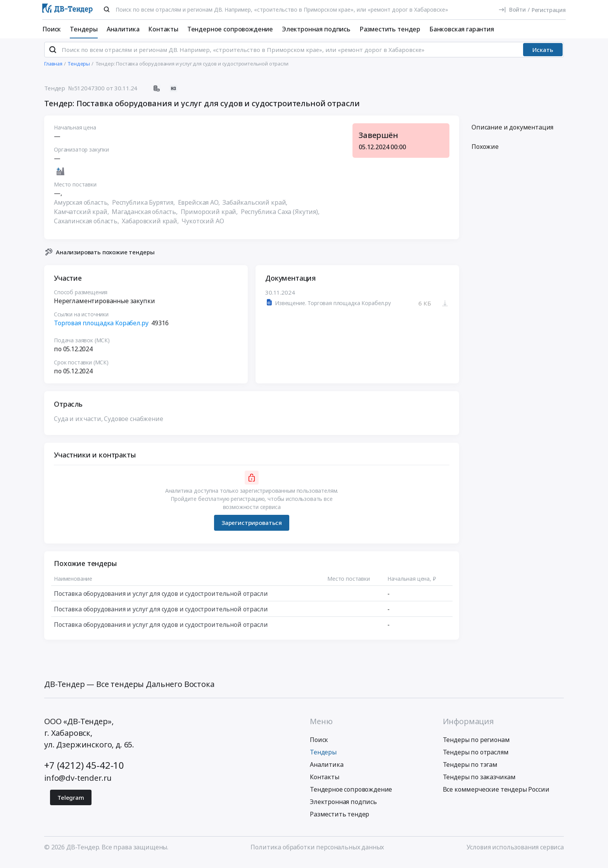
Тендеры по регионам (476, 746)
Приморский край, (210, 218)
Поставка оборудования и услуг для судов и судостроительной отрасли (161, 600)
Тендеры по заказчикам (479, 783)
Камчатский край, (82, 218)
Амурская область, (82, 209)
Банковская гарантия (462, 29)
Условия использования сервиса (515, 854)
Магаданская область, (145, 218)
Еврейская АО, (200, 209)
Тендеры (84, 29)
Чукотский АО (203, 228)
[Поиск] (107, 9)
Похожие (485, 153)
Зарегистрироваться (252, 529)
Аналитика (123, 29)
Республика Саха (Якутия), (281, 218)
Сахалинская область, (87, 228)
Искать (543, 56)
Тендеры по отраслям (476, 759)
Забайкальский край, (256, 209)
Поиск (52, 29)
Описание (512, 134)
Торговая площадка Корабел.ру (101, 329)
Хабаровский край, (151, 228)
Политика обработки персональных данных (317, 854)
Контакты (163, 29)
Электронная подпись (316, 29)
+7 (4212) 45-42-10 (84, 772)
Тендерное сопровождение (230, 29)
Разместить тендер (390, 29)
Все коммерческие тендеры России (496, 796)
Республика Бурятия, (144, 209)
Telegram (71, 804)
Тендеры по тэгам (470, 771)
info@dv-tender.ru (78, 784)
